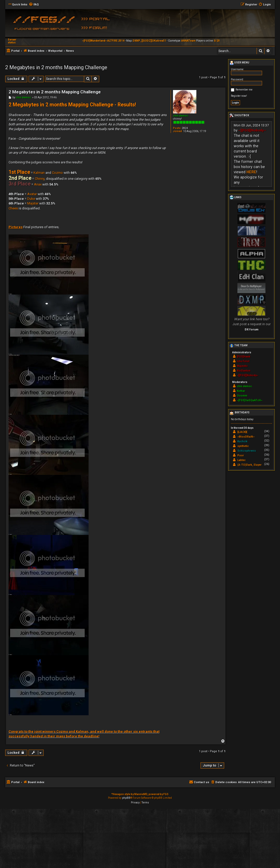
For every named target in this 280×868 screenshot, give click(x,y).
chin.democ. (181, 116)
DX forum (252, 329)
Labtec (242, 460)
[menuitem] (34, 5)
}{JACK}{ (242, 432)
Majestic (242, 366)
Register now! (239, 96)
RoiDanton (244, 371)
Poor (241, 455)
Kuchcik (242, 441)
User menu (239, 63)
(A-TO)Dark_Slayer (249, 465)
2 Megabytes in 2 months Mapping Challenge (56, 67)
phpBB (126, 798)
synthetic (243, 446)
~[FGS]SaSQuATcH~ (250, 400)
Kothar (241, 391)
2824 (185, 128)
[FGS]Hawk (244, 357)
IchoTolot (243, 361)
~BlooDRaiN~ (246, 437)
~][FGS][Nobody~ (252, 130)
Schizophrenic (247, 451)
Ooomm (242, 396)
